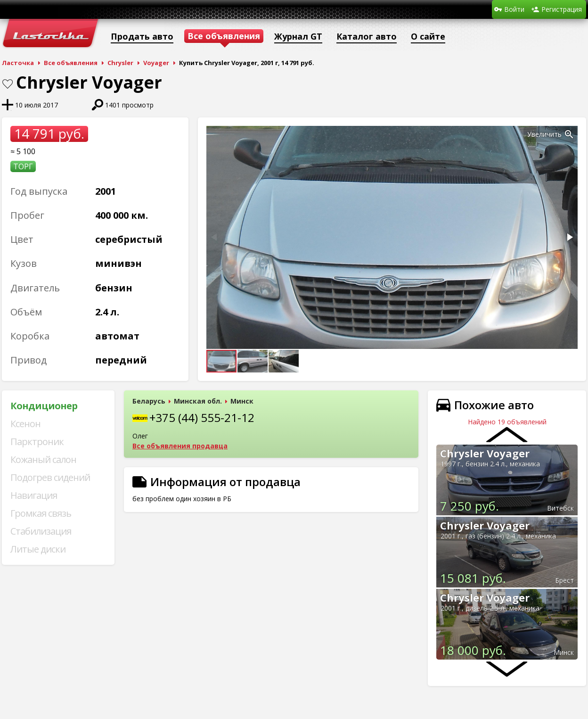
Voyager (156, 63)
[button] (569, 134)
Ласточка (18, 63)
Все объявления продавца (180, 446)
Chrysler (120, 63)
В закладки (8, 84)
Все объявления (71, 63)
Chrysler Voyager (485, 453)
